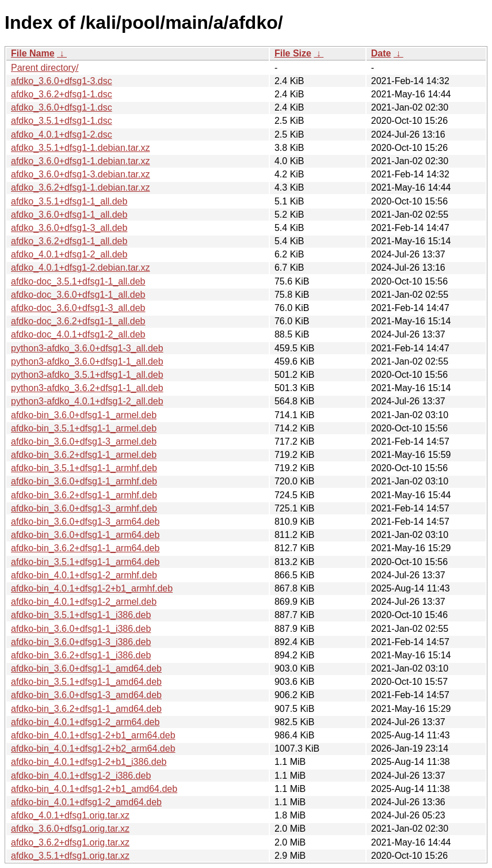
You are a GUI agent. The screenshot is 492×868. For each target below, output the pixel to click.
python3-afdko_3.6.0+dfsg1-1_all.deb (87, 361)
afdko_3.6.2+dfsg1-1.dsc (62, 94)
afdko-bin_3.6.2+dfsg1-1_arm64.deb (85, 548)
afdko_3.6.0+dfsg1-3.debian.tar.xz (81, 174)
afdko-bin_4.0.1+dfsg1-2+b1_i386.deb (89, 762)
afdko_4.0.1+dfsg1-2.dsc (62, 134)
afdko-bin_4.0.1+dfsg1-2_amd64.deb (86, 802)
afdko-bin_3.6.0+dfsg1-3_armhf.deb (84, 508)
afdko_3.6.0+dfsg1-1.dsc (62, 107)
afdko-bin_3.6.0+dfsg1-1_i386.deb (81, 629)
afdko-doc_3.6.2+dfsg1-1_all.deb (78, 321)
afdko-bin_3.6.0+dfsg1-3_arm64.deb (85, 522)
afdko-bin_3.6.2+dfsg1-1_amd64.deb (86, 709)
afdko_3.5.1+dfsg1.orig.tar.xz (70, 856)
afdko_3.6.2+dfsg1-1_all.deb (69, 241)
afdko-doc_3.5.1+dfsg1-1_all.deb (78, 281)
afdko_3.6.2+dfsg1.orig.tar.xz (70, 842)
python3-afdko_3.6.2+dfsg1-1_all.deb (87, 388)
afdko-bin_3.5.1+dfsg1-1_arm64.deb (85, 562)
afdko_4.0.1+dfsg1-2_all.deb (69, 254)
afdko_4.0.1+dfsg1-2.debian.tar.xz (81, 268)
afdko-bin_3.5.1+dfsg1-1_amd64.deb (86, 682)
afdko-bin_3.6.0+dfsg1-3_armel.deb (84, 441)
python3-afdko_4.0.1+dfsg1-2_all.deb (87, 401)
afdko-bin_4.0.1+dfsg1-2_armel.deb (84, 602)
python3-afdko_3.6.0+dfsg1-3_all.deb (87, 348)
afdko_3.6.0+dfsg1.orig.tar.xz (70, 829)
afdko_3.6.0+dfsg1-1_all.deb (69, 215)
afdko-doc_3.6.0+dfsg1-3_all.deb (78, 308)
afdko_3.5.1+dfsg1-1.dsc (62, 121)
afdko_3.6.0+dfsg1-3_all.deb (69, 228)
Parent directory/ (45, 68)
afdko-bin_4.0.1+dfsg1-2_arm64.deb (85, 722)
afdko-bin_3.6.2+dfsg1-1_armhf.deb (84, 495)
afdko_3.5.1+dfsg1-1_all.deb (69, 201)
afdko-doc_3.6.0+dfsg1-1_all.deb (78, 295)
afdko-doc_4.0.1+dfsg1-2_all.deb (78, 334)
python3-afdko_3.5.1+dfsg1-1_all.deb (87, 375)
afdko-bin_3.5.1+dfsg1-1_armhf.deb (84, 468)
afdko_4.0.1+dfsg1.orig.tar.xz (70, 815)
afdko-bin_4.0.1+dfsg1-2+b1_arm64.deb (93, 735)
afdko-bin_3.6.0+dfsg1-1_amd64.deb (86, 668)
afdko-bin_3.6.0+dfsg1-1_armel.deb (84, 415)
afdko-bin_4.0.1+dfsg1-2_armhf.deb (84, 575)
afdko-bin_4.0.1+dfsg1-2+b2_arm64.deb (93, 748)
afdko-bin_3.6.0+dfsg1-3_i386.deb (81, 642)
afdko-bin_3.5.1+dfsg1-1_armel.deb (84, 428)
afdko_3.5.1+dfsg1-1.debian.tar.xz (81, 148)
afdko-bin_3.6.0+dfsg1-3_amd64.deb (86, 695)
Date (381, 53)
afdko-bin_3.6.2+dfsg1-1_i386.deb (81, 655)
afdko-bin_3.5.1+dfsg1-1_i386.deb (81, 615)
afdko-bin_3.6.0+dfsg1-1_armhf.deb (84, 481)
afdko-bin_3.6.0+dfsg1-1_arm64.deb (85, 535)
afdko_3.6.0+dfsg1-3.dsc (62, 81)
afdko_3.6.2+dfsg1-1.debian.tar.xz (81, 187)
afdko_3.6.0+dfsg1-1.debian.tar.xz (81, 161)
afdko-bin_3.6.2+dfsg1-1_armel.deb (84, 455)
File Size (293, 53)
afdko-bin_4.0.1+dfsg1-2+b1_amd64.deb (94, 789)
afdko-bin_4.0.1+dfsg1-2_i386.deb (81, 776)
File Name (33, 53)
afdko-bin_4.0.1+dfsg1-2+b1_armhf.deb (92, 588)
